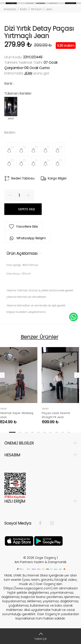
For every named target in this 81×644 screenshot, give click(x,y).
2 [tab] (20, 432)
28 (60, 147)
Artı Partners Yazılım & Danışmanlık (40, 562)
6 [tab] (44, 432)
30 (24, 160)
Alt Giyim (37, 9)
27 (48, 147)
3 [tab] (26, 432)
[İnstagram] (50, 523)
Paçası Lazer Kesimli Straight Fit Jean (56, 415)
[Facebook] (42, 523)
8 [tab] (57, 432)
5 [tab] (38, 432)
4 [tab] (32, 432)
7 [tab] (51, 432)
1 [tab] (12, 432)
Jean (49, 9)
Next (77, 375)
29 (12, 160)
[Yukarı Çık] (40, 636)
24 (12, 147)
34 (48, 160)
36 (60, 160)
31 (36, 160)
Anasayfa (10, 9)
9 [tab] (63, 432)
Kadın (24, 9)
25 (24, 147)
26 (36, 147)
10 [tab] (69, 432)
